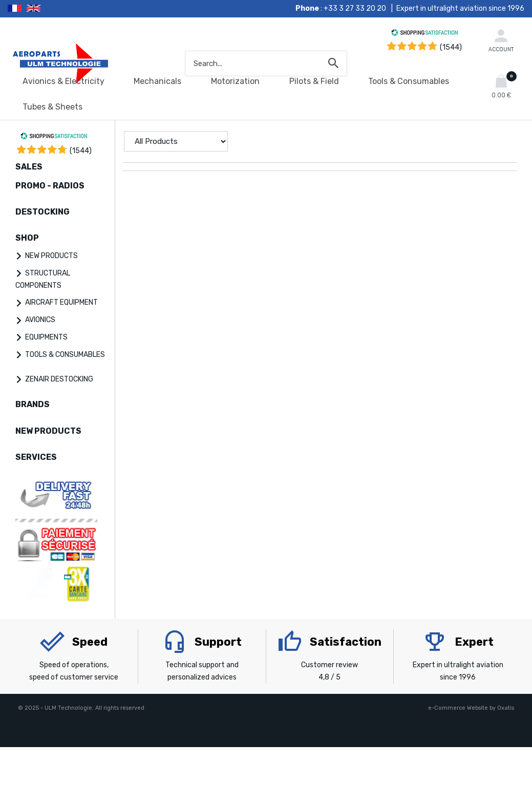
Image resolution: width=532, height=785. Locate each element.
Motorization (235, 81)
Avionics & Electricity (63, 81)
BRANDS (33, 404)
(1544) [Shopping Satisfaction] (451, 47)
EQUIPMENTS (46, 337)
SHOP (27, 238)
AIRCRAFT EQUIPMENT (61, 302)
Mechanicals (157, 81)
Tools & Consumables (409, 81)
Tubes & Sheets (52, 107)
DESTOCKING (42, 212)
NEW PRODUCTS (51, 256)
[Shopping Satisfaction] (424, 34)
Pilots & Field (314, 81)
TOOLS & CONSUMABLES (65, 355)
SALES (29, 167)
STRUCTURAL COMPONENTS (43, 279)
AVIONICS (40, 320)
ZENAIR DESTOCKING (59, 379)
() (81, 151)
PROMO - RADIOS (50, 186)
